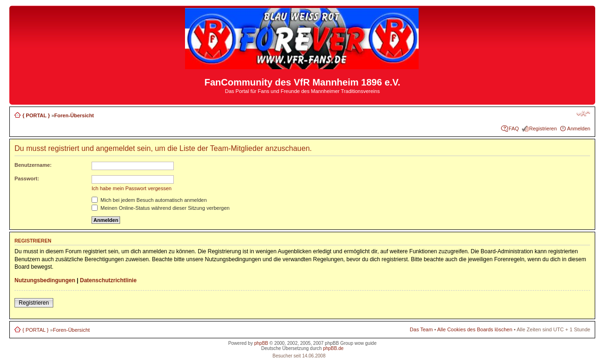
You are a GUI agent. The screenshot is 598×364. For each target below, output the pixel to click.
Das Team (421, 329)
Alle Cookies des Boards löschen (475, 329)
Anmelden (579, 128)
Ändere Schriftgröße (583, 114)
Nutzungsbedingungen (45, 280)
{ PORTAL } (36, 115)
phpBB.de (333, 348)
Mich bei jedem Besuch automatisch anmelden (149, 200)
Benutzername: (33, 165)
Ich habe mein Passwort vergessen (132, 188)
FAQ (514, 128)
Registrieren (543, 128)
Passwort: (27, 178)
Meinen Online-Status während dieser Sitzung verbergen (160, 208)
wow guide (366, 343)
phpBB (261, 343)
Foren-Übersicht (74, 115)
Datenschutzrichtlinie (108, 280)
